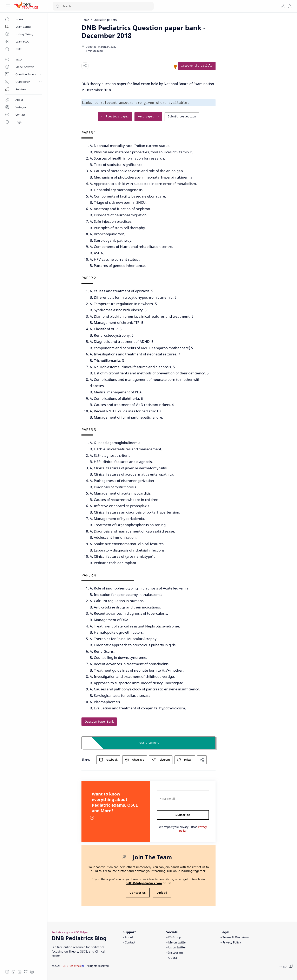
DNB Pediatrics (73, 966)
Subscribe (207, 815)
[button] (283, 6)
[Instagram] (13, 972)
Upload (186, 893)
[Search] (103, 6)
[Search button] (58, 6)
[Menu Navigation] (8, 6)
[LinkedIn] (20, 972)
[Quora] (32, 972)
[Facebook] (7, 972)
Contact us (161, 893)
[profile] (290, 6)
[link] (220, 66)
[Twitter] (26, 972)
